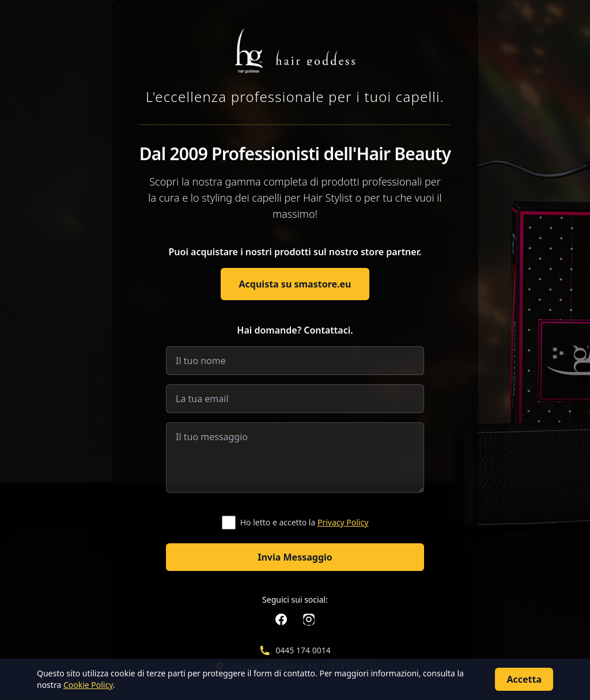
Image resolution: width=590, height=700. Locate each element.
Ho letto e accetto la (305, 522)
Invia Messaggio (295, 557)
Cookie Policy (88, 685)
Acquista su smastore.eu (295, 284)
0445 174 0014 (303, 650)
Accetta (524, 679)
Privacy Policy (343, 522)
